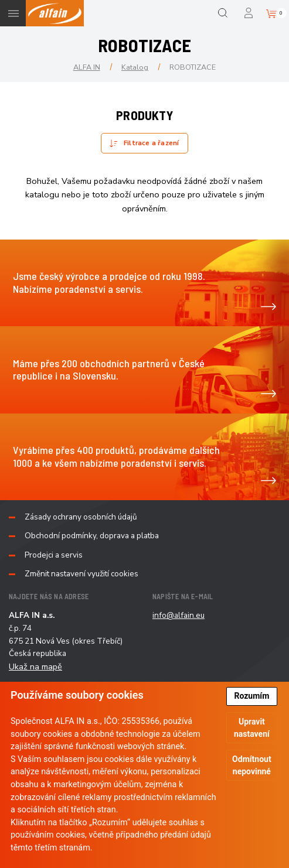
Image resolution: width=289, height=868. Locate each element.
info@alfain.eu (178, 615)
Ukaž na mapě (35, 667)
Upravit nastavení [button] (252, 728)
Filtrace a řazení (151, 143)
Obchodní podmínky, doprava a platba (92, 536)
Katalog (135, 67)
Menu (13, 13)
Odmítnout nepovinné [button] (252, 765)
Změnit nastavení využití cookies (81, 574)
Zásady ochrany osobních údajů (81, 517)
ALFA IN (87, 67)
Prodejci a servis (54, 555)
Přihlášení (249, 13)
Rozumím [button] (251, 696)
